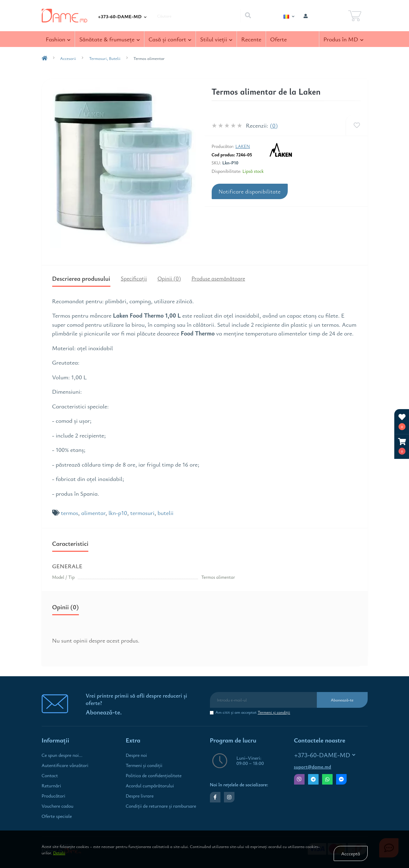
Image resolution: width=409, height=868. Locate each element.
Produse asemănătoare (218, 278)
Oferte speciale (57, 816)
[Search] (248, 16)
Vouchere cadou (58, 806)
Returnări (52, 786)
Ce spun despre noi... (62, 755)
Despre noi (137, 755)
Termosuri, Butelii (105, 58)
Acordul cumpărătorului (150, 786)
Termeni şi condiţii (274, 712)
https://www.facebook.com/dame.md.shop (215, 797)
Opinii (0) (169, 278)
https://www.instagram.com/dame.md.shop (229, 797)
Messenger (341, 779)
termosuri (142, 513)
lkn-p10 (118, 513)
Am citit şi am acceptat (253, 712)
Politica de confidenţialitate (154, 775)
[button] (402, 446)
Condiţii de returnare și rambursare (161, 806)
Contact (50, 775)
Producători (54, 796)
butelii (166, 513)
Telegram (313, 779)
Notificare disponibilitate (250, 191)
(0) (274, 125)
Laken (243, 146)
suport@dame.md (313, 767)
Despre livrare (140, 796)
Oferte (278, 39)
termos (70, 513)
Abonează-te (342, 700)
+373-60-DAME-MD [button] (325, 755)
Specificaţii (134, 278)
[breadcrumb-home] (45, 58)
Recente (251, 39)
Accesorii (68, 58)
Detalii (59, 853)
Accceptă (350, 853)
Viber (299, 779)
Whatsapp (327, 779)
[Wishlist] (357, 125)
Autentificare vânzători (65, 765)
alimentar (93, 513)
